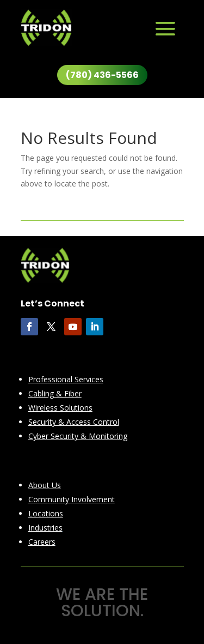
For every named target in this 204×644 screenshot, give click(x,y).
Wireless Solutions (60, 408)
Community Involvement (72, 499)
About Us (45, 485)
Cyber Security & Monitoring (78, 436)
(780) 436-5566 (102, 75)
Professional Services (66, 379)
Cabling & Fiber (55, 393)
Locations (46, 513)
